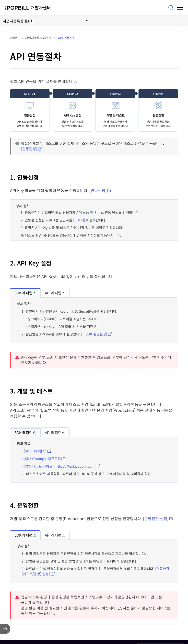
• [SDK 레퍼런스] (34, 451)
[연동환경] (29, 149)
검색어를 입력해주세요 (171, 8)
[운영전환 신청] (156, 518)
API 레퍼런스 (55, 293)
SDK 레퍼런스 (25, 293)
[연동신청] (98, 190)
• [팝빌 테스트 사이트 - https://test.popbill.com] (59, 466)
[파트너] (79, 220)
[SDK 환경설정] (96, 334)
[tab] (25, 293)
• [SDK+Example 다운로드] (42, 459)
